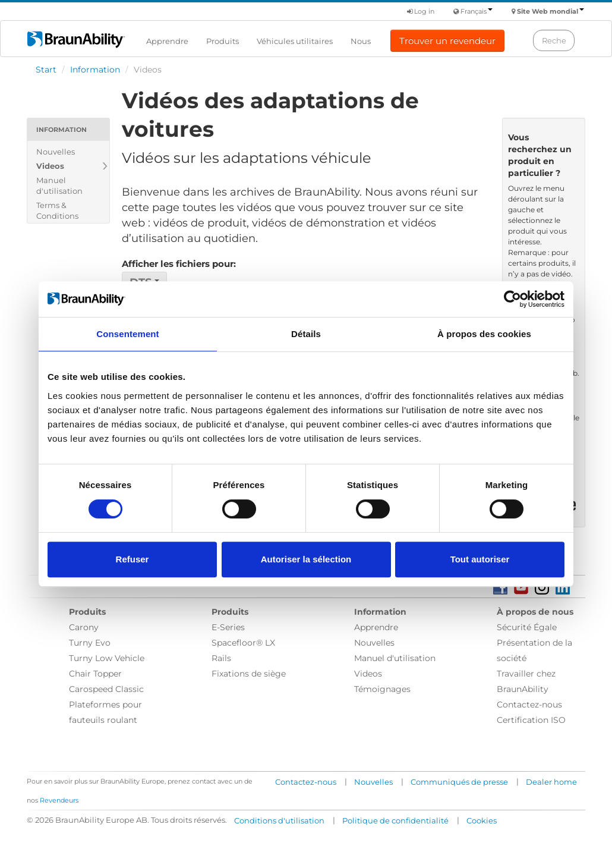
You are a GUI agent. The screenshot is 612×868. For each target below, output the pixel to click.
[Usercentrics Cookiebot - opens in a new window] (512, 299)
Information (95, 70)
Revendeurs (59, 800)
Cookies (482, 820)
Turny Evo (90, 643)
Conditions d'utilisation (279, 820)
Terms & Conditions (57, 210)
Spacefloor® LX (243, 643)
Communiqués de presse (459, 782)
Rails (221, 658)
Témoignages (382, 689)
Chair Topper (95, 674)
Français (477, 11)
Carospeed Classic (106, 689)
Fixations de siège (249, 674)
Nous (361, 41)
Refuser (133, 559)
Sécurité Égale (527, 627)
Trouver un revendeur (447, 41)
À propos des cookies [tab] (484, 334)
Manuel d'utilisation (59, 185)
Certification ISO (531, 720)
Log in (421, 11)
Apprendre (167, 41)
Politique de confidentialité (395, 820)
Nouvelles (56, 152)
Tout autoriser (480, 559)
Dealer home (551, 782)
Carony (84, 627)
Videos (50, 166)
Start (46, 70)
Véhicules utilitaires (295, 41)
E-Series (228, 627)
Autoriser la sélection (306, 559)
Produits (223, 41)
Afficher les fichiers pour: (179, 264)
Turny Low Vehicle (107, 658)
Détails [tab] (306, 334)
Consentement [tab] (127, 334)
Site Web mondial (551, 11)
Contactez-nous (529, 705)
